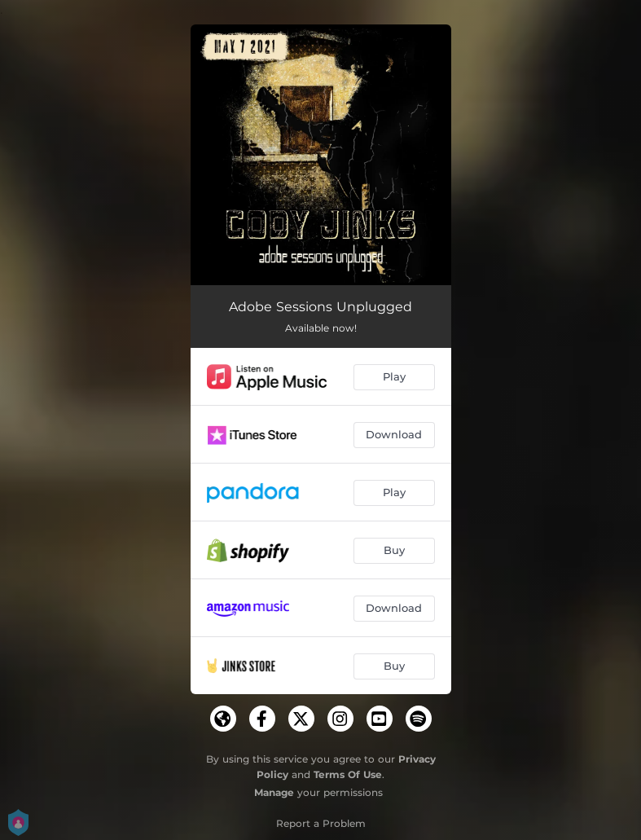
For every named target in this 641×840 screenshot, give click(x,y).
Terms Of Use (348, 774)
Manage (274, 792)
